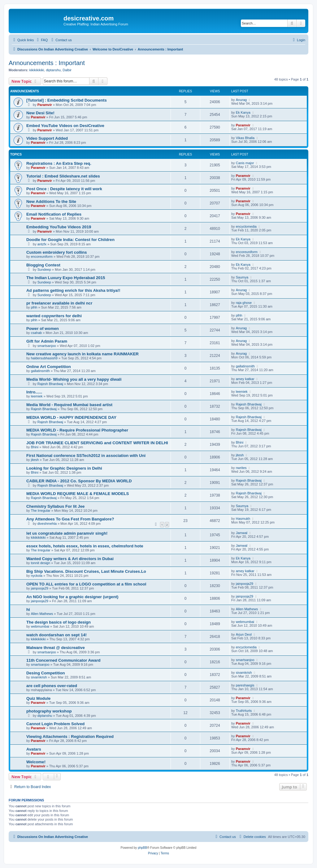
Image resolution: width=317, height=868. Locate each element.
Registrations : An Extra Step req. (59, 163)
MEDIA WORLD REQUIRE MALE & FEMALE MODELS (78, 494)
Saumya (242, 277)
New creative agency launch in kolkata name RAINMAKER (83, 354)
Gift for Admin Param (47, 341)
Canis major (245, 163)
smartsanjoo (47, 346)
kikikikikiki (37, 70)
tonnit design (41, 563)
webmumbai (40, 626)
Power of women (43, 329)
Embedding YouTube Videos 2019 (59, 227)
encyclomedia (246, 226)
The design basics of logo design (59, 622)
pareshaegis (245, 685)
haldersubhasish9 (44, 358)
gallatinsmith (40, 371)
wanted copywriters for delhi (54, 316)
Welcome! (36, 762)
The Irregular (41, 511)
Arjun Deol (244, 634)
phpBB (142, 848)
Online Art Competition (49, 367)
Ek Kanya (243, 112)
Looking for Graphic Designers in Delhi (64, 468)
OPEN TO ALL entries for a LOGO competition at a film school (86, 584)
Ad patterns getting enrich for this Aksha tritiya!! (73, 290)
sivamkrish (39, 677)
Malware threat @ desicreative (56, 648)
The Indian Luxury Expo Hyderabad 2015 (66, 278)
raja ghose (244, 303)
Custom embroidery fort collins (57, 252)
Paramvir (45, 105)
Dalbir (67, 70)
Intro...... (34, 392)
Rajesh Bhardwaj (50, 384)
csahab (36, 333)
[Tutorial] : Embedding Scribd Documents (67, 100)
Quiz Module (38, 698)
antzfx (42, 244)
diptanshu (53, 70)
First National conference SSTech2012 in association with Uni (86, 456)
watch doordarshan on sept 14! (56, 635)
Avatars (34, 749)
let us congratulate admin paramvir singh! (67, 533)
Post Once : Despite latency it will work (64, 189)
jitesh (35, 460)
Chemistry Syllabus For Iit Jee (55, 506)
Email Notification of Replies (54, 214)
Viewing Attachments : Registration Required (70, 736)
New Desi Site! (40, 113)
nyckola (37, 576)
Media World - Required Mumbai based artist (69, 405)
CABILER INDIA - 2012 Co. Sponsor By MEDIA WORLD (79, 481)
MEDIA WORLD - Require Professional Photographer (77, 430)
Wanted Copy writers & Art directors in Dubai (70, 559)
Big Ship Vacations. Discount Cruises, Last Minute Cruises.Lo (86, 571)
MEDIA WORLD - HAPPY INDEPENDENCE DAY (71, 417)
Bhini (35, 447)
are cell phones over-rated (52, 686)
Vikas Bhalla (245, 138)
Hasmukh (243, 519)
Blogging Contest (43, 265)
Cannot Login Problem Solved (55, 724)
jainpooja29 (40, 588)
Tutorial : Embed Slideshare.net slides (63, 176)
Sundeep (44, 270)
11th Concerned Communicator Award (63, 660)
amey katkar (245, 379)
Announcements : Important (47, 63)
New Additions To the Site (51, 202)
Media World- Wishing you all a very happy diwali (74, 379)
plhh (34, 307)
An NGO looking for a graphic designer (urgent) (72, 597)
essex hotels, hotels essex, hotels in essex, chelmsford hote (85, 546)
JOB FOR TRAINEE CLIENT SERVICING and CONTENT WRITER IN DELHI (97, 443)
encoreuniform (42, 256)
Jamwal (242, 533)
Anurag (241, 100)
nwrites (241, 468)
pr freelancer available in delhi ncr (59, 303)
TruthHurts (244, 711)
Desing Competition (46, 673)
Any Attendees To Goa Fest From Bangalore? (70, 519)
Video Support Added (47, 138)
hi (28, 609)
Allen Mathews (42, 614)
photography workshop (49, 711)
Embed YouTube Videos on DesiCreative (65, 126)
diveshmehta (47, 524)
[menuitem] (41, 40)
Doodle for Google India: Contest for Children (70, 240)
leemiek (37, 396)
